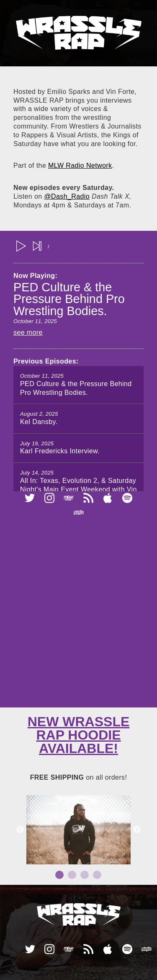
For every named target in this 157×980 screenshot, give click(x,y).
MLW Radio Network (80, 165)
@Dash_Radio (67, 196)
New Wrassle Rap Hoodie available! (79, 735)
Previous (20, 830)
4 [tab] (97, 875)
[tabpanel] (78, 830)
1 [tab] (59, 875)
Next (137, 830)
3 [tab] (85, 875)
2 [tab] (72, 875)
